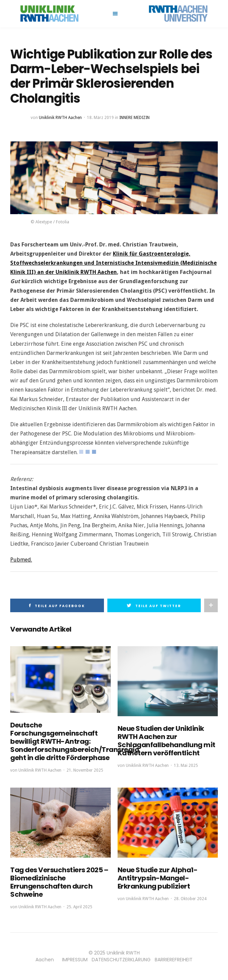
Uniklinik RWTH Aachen (60, 118)
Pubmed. (21, 560)
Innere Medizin (134, 118)
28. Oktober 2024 (190, 899)
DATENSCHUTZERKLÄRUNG (121, 960)
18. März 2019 (100, 118)
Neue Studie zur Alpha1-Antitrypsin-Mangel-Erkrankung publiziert (158, 878)
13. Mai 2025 (186, 766)
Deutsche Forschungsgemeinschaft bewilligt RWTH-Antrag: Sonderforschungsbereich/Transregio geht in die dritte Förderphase (74, 741)
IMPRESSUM (75, 960)
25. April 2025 (79, 907)
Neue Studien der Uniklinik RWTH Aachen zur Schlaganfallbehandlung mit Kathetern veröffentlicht (166, 741)
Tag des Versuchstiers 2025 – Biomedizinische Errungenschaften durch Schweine (59, 882)
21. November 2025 (85, 770)
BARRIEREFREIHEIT (174, 960)
